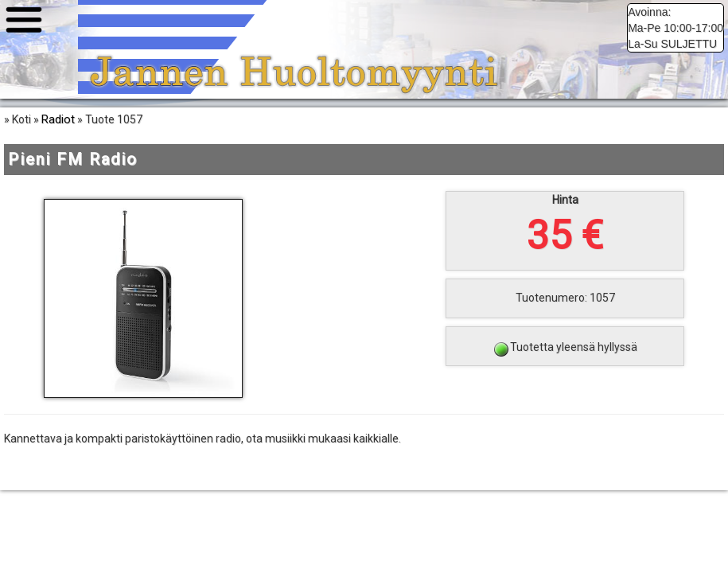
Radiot (58, 119)
